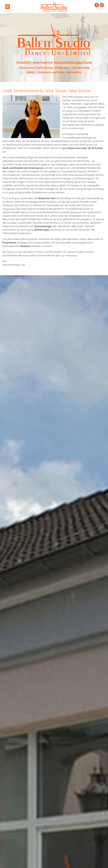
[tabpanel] (54, 48)
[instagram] (102, 5)
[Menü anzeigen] (8, 7)
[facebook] (97, 5)
